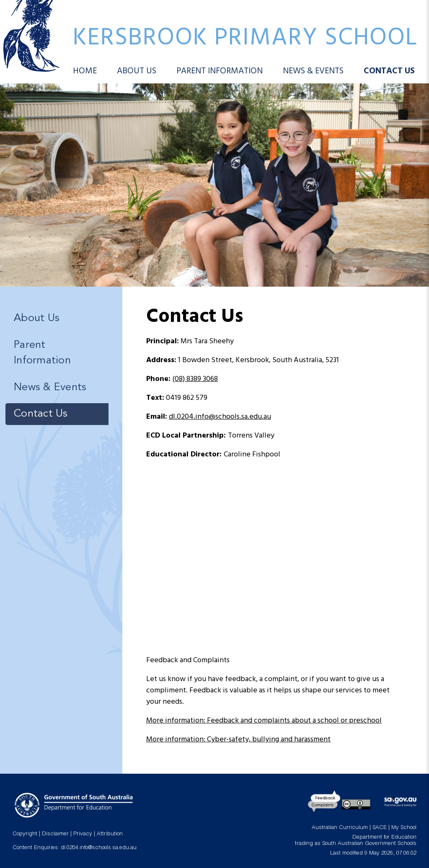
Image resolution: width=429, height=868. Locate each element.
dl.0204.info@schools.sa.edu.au (220, 417)
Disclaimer (55, 834)
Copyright (25, 834)
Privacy (83, 834)
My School (404, 828)
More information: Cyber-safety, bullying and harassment (238, 740)
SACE (380, 828)
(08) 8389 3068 (195, 379)
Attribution (110, 834)
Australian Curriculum (340, 828)
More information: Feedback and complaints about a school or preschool (264, 721)
